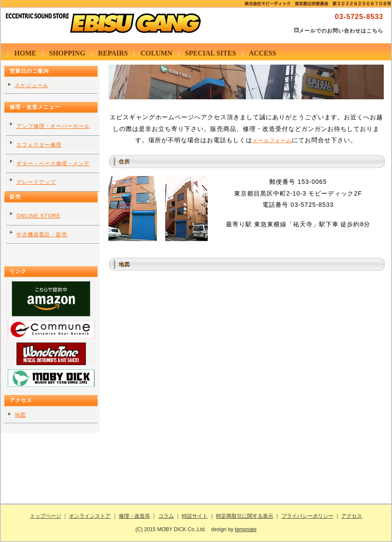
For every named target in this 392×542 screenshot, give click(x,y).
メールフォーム (272, 140)
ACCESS (263, 53)
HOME (25, 53)
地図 (20, 415)
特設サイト (195, 516)
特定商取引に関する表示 (245, 516)
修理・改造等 (134, 516)
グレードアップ (36, 182)
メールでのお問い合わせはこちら (341, 31)
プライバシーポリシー (307, 516)
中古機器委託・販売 (42, 235)
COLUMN (156, 53)
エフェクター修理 (39, 145)
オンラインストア (90, 516)
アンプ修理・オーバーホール (53, 126)
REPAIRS (113, 53)
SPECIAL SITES (211, 53)
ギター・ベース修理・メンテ (53, 163)
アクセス (352, 516)
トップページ (46, 516)
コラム (166, 516)
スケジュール (32, 85)
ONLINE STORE (38, 216)
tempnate (246, 529)
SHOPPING (67, 53)
